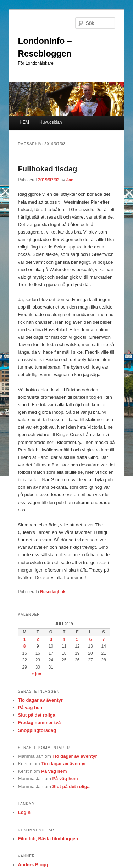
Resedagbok (53, 592)
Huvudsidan (51, 122)
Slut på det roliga (37, 715)
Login (24, 812)
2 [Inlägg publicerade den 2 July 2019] (38, 639)
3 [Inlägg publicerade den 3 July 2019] (51, 639)
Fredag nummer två (40, 722)
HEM (24, 122)
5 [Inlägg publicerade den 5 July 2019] (77, 639)
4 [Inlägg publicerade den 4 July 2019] (64, 639)
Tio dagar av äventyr (40, 700)
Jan (70, 180)
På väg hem (31, 708)
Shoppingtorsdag (37, 730)
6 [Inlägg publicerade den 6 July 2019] (91, 639)
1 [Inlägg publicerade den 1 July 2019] (25, 639)
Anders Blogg (33, 865)
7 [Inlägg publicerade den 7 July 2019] (104, 639)
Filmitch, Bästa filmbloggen (48, 839)
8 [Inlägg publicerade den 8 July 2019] (25, 646)
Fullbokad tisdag (48, 169)
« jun (37, 674)
